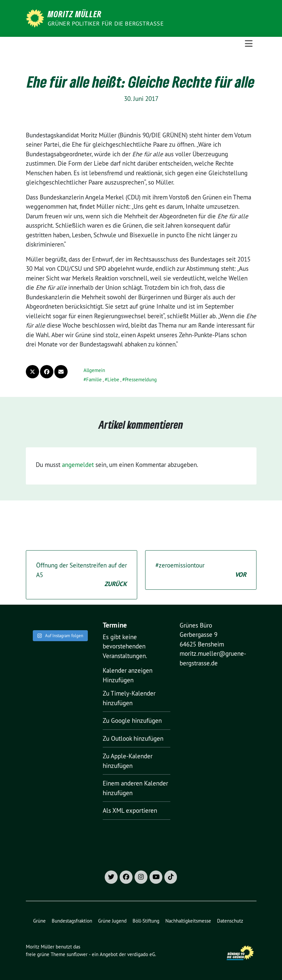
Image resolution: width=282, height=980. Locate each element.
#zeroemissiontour (201, 570)
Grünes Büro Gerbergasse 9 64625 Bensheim (202, 635)
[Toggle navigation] (249, 44)
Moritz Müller (75, 14)
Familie (94, 379)
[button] (118, 680)
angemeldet (78, 465)
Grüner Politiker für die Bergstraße (106, 23)
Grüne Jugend (112, 921)
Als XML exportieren (130, 810)
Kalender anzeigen (128, 670)
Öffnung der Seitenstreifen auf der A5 (82, 575)
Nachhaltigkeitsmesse (188, 921)
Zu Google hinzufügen (132, 720)
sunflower (77, 954)
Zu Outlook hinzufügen (133, 738)
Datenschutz (230, 921)
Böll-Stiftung (146, 921)
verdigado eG (141, 954)
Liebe (113, 379)
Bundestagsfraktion (72, 921)
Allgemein (94, 370)
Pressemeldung (141, 379)
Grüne (39, 921)
